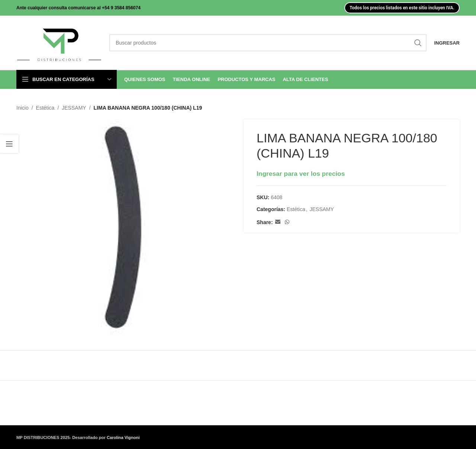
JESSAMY (74, 108)
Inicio (22, 108)
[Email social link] (278, 222)
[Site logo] (59, 42)
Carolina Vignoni (123, 437)
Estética (45, 108)
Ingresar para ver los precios (301, 174)
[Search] (268, 43)
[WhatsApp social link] (287, 222)
